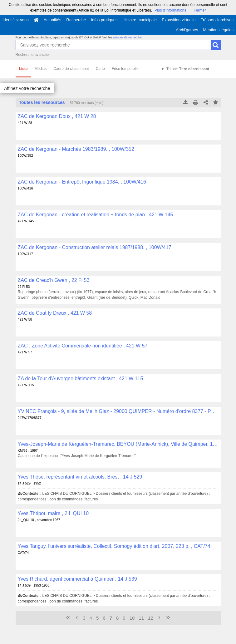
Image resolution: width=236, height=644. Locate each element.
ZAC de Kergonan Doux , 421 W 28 (57, 116)
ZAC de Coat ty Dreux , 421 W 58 (55, 313)
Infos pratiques (104, 20)
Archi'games (187, 30)
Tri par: (188, 69)
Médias (41, 69)
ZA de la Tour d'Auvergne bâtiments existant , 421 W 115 (81, 379)
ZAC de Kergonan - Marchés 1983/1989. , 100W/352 (76, 149)
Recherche (76, 20)
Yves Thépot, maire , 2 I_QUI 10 (53, 513)
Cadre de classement (71, 69)
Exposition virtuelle (179, 20)
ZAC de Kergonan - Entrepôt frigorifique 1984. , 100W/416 (82, 182)
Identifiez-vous (16, 20)
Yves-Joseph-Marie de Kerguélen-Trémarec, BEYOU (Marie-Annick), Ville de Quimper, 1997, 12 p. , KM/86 (118, 444)
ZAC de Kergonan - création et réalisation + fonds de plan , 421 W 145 (96, 215)
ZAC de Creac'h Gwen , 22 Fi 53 (54, 280)
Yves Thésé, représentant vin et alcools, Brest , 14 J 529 (80, 477)
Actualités (52, 20)
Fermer (200, 10)
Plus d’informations (170, 10)
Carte (100, 69)
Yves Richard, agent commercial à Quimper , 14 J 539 (77, 579)
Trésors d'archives (217, 20)
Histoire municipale (140, 20)
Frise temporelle (125, 69)
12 (151, 618)
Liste (23, 69)
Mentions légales (218, 30)
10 (132, 618)
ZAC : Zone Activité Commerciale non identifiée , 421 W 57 (83, 346)
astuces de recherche (127, 37)
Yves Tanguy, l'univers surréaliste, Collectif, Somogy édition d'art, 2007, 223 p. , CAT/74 (114, 546)
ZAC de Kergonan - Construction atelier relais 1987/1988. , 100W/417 (95, 247)
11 (141, 618)
